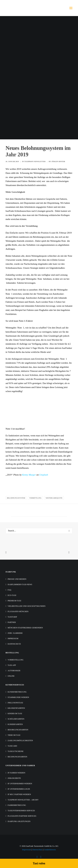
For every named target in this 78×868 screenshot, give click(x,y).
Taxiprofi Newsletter (35, 162)
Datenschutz (14, 644)
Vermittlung (35, 498)
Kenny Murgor (29, 475)
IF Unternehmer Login (19, 789)
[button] (71, 8)
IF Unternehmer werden (20, 784)
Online (11, 676)
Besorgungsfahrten (18, 730)
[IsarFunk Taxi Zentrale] (18, 8)
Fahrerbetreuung (17, 805)
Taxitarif (12, 617)
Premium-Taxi (14, 601)
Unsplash (44, 475)
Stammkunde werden (18, 697)
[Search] (39, 531)
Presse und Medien (17, 579)
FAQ (9, 590)
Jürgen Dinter (58, 162)
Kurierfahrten (15, 724)
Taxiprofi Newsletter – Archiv (23, 800)
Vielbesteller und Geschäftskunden (26, 606)
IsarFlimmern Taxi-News (20, 584)
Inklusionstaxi (15, 703)
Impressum (13, 638)
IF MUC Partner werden (19, 794)
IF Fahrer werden (16, 773)
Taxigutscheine (15, 751)
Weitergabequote (54, 498)
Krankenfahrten (16, 708)
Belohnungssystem (16, 498)
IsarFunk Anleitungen (19, 821)
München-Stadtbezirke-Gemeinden (25, 628)
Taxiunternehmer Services (21, 811)
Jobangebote (14, 778)
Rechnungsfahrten (17, 757)
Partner (12, 622)
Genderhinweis (50, 850)
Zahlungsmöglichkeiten (20, 741)
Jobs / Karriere (15, 633)
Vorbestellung (15, 660)
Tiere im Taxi (14, 735)
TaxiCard (12, 746)
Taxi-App (12, 665)
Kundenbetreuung (17, 692)
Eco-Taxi (12, 595)
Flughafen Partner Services (22, 816)
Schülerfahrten (16, 719)
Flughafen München (18, 611)
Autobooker (14, 671)
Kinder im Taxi (15, 714)
